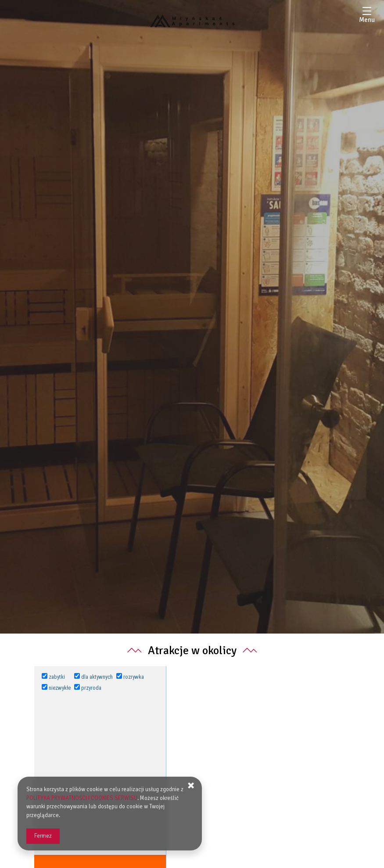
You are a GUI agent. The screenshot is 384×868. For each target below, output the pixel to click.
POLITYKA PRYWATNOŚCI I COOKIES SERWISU (82, 798)
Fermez (43, 836)
